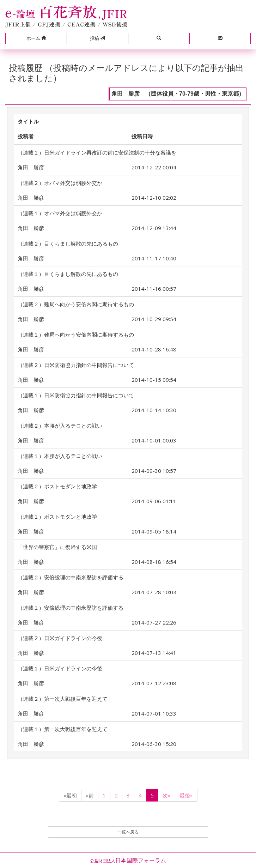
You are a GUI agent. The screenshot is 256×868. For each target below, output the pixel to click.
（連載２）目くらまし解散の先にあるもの (68, 243)
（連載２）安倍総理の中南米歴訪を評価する (71, 577)
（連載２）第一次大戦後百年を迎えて (63, 699)
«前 (90, 795)
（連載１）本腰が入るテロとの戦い (60, 456)
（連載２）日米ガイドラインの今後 (60, 638)
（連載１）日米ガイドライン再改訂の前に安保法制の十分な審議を (97, 152)
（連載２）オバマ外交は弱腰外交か (60, 183)
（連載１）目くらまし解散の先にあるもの (68, 274)
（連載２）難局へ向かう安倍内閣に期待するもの (76, 304)
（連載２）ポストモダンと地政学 (57, 486)
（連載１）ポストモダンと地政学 (57, 517)
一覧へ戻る (128, 832)
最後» (186, 795)
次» (167, 795)
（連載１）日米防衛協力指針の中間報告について (76, 395)
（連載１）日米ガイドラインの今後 (60, 668)
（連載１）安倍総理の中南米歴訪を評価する (71, 608)
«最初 (70, 795)
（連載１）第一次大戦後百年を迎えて (63, 729)
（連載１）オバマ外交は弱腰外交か (60, 213)
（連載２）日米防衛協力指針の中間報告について (76, 365)
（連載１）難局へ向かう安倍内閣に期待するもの (76, 334)
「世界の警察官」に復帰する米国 (57, 547)
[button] (36, 38)
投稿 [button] (97, 38)
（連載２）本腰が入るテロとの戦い (60, 426)
